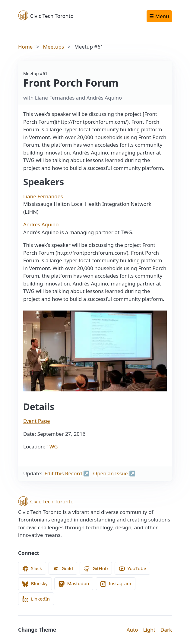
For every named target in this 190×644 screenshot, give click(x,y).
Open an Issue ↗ (114, 473)
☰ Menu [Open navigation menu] (159, 16)
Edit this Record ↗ (67, 473)
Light (149, 630)
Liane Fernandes (43, 196)
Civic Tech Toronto (46, 15)
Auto (132, 630)
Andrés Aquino (41, 224)
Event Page (37, 421)
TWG (52, 446)
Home (25, 47)
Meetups (53, 47)
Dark (166, 630)
